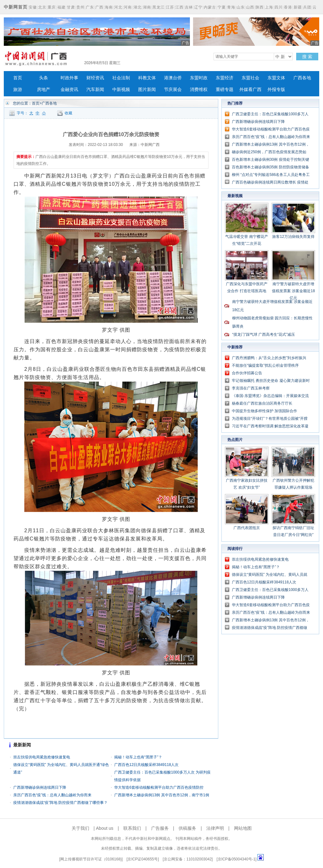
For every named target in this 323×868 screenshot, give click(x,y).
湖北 (138, 7)
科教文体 (147, 78)
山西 (250, 7)
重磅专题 (225, 90)
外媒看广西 (250, 90)
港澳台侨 (173, 78)
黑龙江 (159, 7)
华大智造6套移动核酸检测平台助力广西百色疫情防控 (159, 787)
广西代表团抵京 (247, 528)
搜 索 (307, 57)
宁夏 (222, 7)
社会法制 (121, 78)
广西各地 (302, 78)
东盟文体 (276, 78)
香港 (288, 7)
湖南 (147, 7)
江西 (179, 7)
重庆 (52, 7)
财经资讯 (95, 78)
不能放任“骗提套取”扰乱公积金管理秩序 (265, 365)
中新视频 (121, 90)
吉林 (189, 7)
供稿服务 (187, 828)
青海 (231, 7)
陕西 (260, 7)
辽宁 (198, 7)
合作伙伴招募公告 (247, 373)
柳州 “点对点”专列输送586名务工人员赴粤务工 (271, 175)
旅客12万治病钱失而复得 (293, 237)
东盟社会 (250, 78)
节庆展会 (173, 90)
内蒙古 (210, 7)
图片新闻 (147, 90)
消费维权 (199, 90)
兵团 (307, 7)
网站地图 (243, 828)
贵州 (80, 7)
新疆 (298, 7)
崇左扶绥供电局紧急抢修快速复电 (42, 757)
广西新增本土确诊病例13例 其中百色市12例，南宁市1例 (162, 795)
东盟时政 (199, 78)
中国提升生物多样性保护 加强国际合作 (264, 411)
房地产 (44, 90)
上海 (269, 7)
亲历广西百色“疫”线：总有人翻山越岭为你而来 (52, 795)
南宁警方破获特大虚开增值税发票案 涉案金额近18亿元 (294, 291)
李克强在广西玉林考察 (251, 388)
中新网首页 (16, 7)
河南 (128, 7)
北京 (42, 7)
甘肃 (71, 7)
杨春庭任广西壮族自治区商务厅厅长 (262, 403)
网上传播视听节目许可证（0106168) (91, 859)
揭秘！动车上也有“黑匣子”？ (138, 757)
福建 (62, 7)
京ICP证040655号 (143, 859)
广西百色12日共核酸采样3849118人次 (146, 765)
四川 (279, 7)
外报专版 (276, 90)
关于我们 (80, 828)
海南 (109, 7)
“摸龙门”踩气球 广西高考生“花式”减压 (264, 335)
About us (105, 828)
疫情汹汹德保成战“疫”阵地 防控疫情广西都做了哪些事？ (60, 803)
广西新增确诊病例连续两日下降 (40, 787)
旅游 (18, 90)
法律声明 (215, 828)
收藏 (68, 113)
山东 (241, 7)
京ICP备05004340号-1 (237, 859)
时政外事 (69, 78)
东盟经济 (225, 78)
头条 (44, 78)
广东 (90, 7)
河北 (118, 7)
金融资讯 (69, 90)
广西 (99, 7)
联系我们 (132, 828)
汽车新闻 (95, 90)
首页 (18, 78)
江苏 (170, 7)
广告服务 (160, 828)
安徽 (33, 7)
